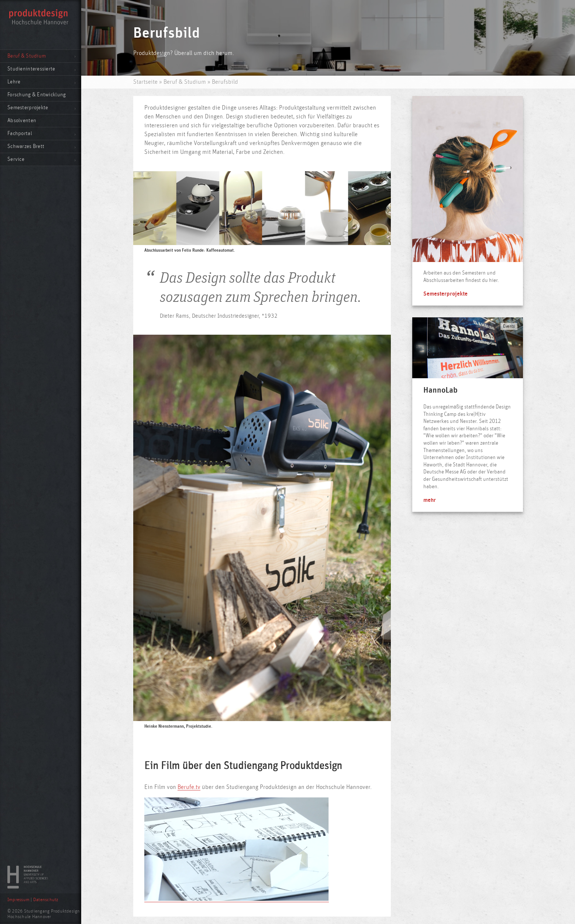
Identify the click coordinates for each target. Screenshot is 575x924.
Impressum (18, 900)
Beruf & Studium (27, 56)
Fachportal (20, 133)
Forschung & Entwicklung (37, 95)
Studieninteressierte (31, 69)
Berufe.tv (189, 787)
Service (16, 159)
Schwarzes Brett (26, 146)
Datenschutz (46, 900)
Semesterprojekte (28, 108)
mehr (430, 500)
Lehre (14, 82)
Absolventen (22, 120)
